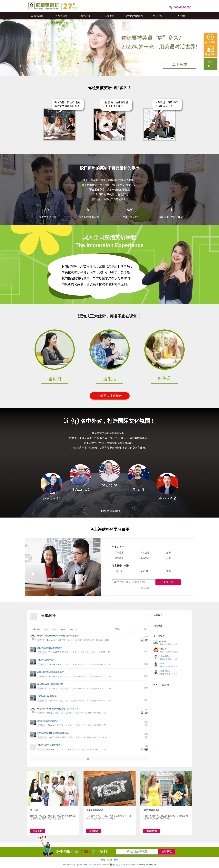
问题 (63, 629)
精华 (46, 629)
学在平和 (158, 16)
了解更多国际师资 (110, 511)
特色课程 (61, 16)
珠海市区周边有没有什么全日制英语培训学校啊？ (59, 636)
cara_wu (163, 641)
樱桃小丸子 (164, 649)
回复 (146, 652)
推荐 (55, 629)
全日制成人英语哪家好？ (48, 696)
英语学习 (41, 640)
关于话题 (74, 629)
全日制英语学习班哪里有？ (49, 745)
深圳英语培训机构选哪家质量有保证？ (54, 733)
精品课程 (37, 16)
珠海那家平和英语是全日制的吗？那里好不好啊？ (59, 709)
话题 (110, 860)
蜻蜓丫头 (51, 713)
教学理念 (85, 16)
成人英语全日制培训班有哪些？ (51, 684)
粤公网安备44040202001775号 (122, 865)
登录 (116, 860)
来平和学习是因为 (134, 16)
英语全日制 (42, 652)
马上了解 (37, 831)
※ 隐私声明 (144, 588)
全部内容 (36, 629)
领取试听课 (151, 831)
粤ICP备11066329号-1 (85, 865)
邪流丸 (162, 664)
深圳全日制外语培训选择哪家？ (51, 672)
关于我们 (182, 16)
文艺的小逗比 (164, 656)
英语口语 (41, 725)
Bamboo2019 (52, 640)
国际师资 (109, 16)
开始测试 (94, 831)
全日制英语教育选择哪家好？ (50, 648)
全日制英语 (42, 664)
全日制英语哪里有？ (46, 660)
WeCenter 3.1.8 (152, 865)
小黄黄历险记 (164, 671)
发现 (103, 860)
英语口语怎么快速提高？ (48, 721)
